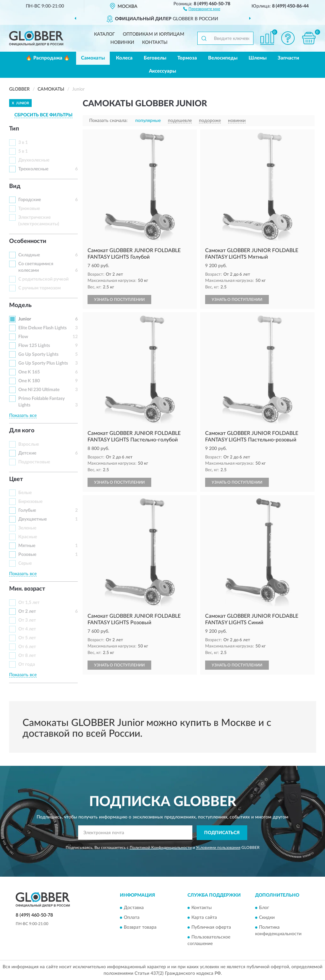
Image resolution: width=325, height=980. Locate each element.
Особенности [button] (28, 241)
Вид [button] (15, 186)
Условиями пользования (218, 848)
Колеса (124, 58)
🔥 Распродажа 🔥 (48, 58)
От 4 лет (27, 629)
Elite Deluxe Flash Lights (42, 328)
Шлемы (258, 58)
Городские (30, 200)
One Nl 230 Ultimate (39, 390)
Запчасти (288, 58)
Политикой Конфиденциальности (161, 848)
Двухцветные (32, 519)
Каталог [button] (105, 34)
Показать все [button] (23, 416)
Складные (29, 255)
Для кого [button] (22, 431)
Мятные (27, 546)
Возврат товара (140, 928)
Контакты (155, 43)
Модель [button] (20, 305)
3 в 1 (23, 143)
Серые (25, 563)
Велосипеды (223, 58)
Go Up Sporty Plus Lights (43, 363)
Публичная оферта (211, 928)
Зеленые (27, 528)
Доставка (134, 908)
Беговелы (155, 58)
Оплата (132, 918)
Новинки (122, 43)
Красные (28, 537)
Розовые (27, 555)
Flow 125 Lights (34, 346)
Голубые (27, 510)
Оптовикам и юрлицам (154, 34)
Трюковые (29, 209)
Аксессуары (162, 71)
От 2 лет (27, 611)
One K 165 (29, 372)
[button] (202, 9)
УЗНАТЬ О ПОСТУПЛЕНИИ (119, 300)
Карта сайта (204, 918)
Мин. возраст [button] (27, 589)
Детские (27, 453)
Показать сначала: (108, 121)
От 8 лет (27, 656)
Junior (25, 319)
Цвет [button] (16, 479)
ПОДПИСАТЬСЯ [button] (222, 833)
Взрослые (29, 444)
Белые (25, 493)
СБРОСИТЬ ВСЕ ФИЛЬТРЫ (43, 115)
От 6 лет (27, 647)
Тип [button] (14, 129)
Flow (23, 337)
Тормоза (187, 58)
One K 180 (29, 381)
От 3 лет (27, 620)
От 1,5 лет (29, 603)
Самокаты (93, 58)
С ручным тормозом (40, 288)
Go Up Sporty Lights (38, 354)
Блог (264, 908)
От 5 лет (27, 638)
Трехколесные (33, 169)
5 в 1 (23, 151)
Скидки (267, 918)
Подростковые (34, 462)
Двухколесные (34, 160)
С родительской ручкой (43, 279)
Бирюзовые (30, 502)
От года (27, 664)
